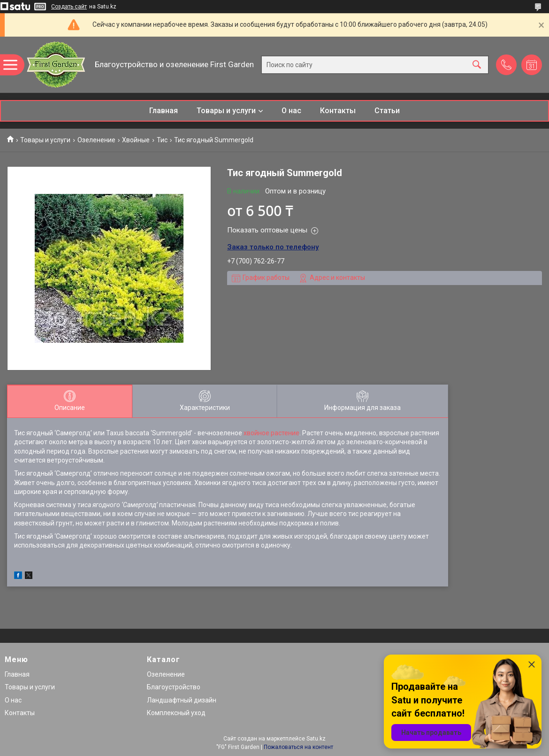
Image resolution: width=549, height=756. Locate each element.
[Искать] (477, 65)
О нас (291, 111)
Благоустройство (174, 687)
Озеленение (96, 140)
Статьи (387, 111)
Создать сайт (69, 7)
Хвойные (136, 140)
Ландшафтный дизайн (182, 700)
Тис (162, 140)
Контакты (338, 111)
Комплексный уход (176, 713)
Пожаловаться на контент (298, 747)
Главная (164, 111)
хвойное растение (271, 433)
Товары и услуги (226, 111)
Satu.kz (316, 739)
